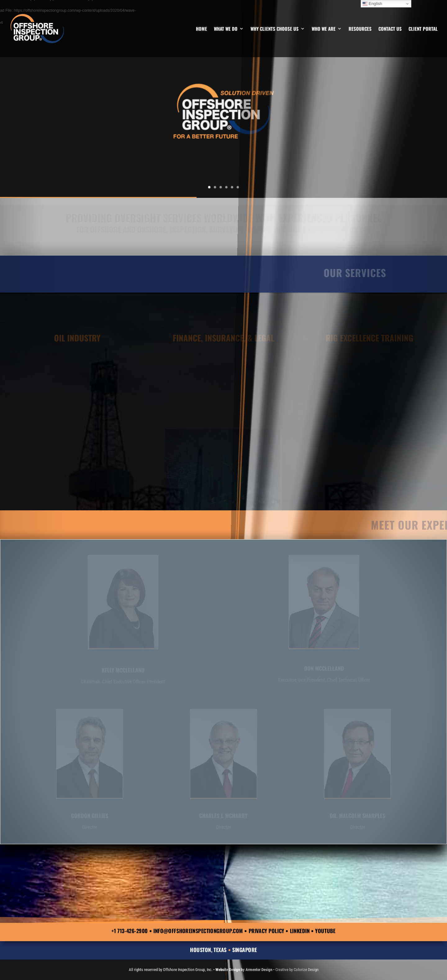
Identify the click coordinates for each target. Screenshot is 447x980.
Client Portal (423, 29)
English (372, 4)
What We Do (226, 29)
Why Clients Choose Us (275, 29)
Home (201, 29)
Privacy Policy (266, 931)
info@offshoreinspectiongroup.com (198, 931)
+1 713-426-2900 (130, 931)
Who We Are (324, 29)
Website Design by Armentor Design (244, 970)
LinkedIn (300, 931)
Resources (360, 29)
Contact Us (390, 29)
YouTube (325, 931)
